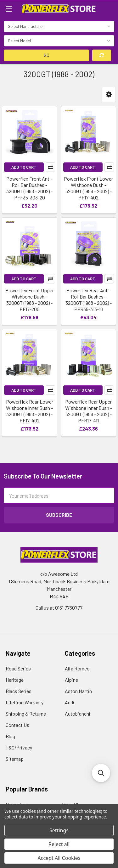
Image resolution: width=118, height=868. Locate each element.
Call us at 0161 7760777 (59, 608)
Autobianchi (78, 714)
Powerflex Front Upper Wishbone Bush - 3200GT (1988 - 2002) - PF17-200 (30, 300)
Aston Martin (78, 691)
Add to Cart (24, 167)
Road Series (18, 668)
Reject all (59, 844)
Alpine (71, 680)
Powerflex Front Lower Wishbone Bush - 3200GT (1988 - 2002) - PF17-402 (88, 188)
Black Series (19, 691)
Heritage (15, 680)
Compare (50, 167)
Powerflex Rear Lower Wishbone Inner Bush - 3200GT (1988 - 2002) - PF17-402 (30, 411)
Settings (59, 830)
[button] (109, 95)
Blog (10, 736)
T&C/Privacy (19, 747)
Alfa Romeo (77, 668)
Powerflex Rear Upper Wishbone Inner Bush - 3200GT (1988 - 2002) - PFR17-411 (89, 411)
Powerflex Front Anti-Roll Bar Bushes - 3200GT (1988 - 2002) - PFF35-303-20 (29, 188)
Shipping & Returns (26, 714)
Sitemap (15, 759)
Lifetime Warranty (25, 702)
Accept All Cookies (59, 858)
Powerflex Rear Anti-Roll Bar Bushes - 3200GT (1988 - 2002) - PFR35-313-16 (89, 300)
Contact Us (17, 725)
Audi (70, 702)
